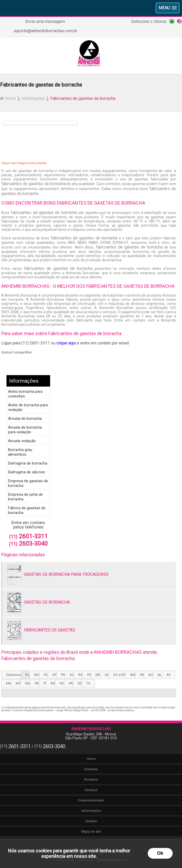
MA (9, 683)
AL (160, 675)
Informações (24, 381)
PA (142, 675)
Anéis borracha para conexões (25, 394)
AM (133, 675)
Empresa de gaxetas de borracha (28, 483)
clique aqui (66, 343)
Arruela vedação (22, 441)
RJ (27, 675)
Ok (160, 853)
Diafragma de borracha (28, 463)
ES (46, 675)
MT (18, 683)
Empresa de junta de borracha (25, 497)
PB (37, 683)
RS (80, 675)
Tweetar (8, 360)
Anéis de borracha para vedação (28, 407)
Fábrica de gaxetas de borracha (27, 510)
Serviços (91, 790)
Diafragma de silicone (26, 472)
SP (54, 675)
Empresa (91, 769)
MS (28, 683)
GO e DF (119, 675)
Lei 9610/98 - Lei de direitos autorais (113, 710)
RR (71, 683)
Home (91, 759)
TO (88, 683)
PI (45, 683)
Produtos (91, 779)
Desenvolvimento (91, 800)
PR (63, 675)
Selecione (13, 675)
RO (62, 683)
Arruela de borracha (25, 419)
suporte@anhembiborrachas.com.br (45, 31)
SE (80, 683)
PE (89, 675)
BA (98, 675)
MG (37, 675)
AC (151, 675)
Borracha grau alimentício (20, 452)
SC (72, 675)
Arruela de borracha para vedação (25, 430)
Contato (91, 821)
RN (53, 683)
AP (168, 675)
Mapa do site (91, 831)
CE (107, 675)
